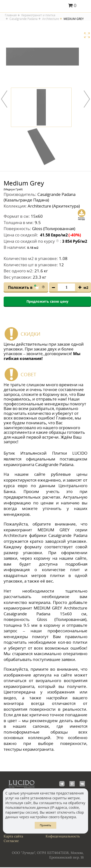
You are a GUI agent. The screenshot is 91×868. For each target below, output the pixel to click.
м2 (86, 288)
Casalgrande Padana (24, 19)
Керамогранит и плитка (38, 15)
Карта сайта (13, 837)
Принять (45, 825)
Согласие (11, 841)
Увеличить (87, 35)
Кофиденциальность (63, 837)
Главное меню (84, 6)
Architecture (51, 19)
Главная (11, 15)
